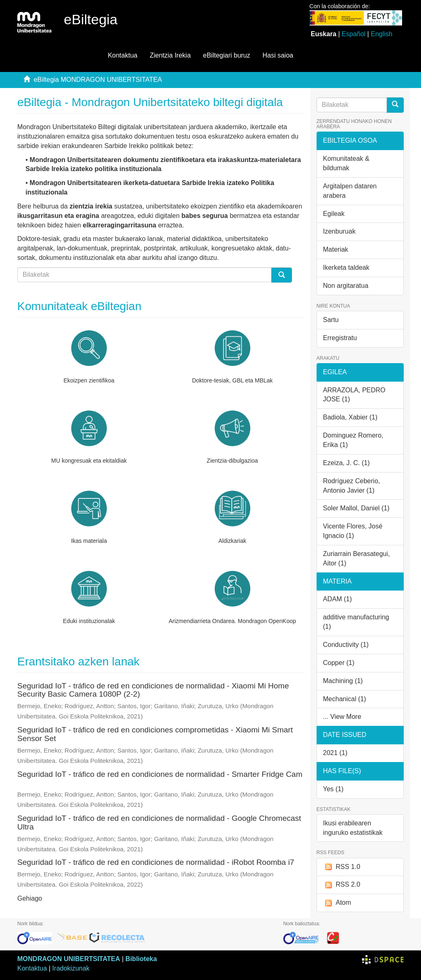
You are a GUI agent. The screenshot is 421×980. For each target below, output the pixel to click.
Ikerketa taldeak (346, 268)
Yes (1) (333, 789)
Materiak (336, 249)
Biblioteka (141, 959)
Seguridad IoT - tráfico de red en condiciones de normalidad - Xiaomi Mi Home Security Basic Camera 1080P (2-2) (153, 690)
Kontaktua (123, 55)
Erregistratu (340, 338)
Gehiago (30, 898)
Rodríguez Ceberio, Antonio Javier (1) (352, 486)
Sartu (331, 320)
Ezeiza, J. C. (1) (347, 463)
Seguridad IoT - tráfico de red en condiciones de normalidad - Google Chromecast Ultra (159, 822)
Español (354, 34)
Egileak (334, 214)
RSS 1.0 (342, 867)
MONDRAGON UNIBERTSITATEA (69, 959)
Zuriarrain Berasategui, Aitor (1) (357, 558)
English (382, 34)
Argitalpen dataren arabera (350, 191)
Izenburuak (339, 231)
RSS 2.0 (342, 885)
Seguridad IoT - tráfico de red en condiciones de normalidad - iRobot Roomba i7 (156, 862)
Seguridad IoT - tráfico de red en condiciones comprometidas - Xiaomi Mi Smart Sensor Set (155, 734)
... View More (342, 717)
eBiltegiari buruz (227, 55)
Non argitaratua (346, 286)
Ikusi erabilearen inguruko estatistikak (353, 828)
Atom (337, 903)
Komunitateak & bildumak (346, 163)
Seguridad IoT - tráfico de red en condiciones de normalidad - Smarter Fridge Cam (160, 774)
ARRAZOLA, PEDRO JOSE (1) (354, 395)
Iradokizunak (71, 968)
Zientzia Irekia (170, 55)
